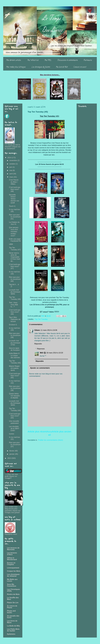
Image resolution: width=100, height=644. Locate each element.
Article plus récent (37, 432)
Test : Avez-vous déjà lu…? (14, 305)
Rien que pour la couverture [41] (15, 217)
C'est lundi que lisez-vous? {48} (15, 189)
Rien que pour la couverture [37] (15, 445)
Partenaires (88, 60)
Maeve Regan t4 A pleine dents (14, 368)
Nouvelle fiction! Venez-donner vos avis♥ (14, 199)
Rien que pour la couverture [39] (15, 335)
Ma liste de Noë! (62, 67)
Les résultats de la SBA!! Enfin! (14, 429)
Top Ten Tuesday (41, 319)
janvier (12, 454)
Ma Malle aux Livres (12, 580)
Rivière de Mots (13, 594)
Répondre (38, 344)
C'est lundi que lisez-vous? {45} (15, 376)
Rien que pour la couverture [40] (15, 279)
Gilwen (37, 330)
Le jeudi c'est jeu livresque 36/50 (15, 403)
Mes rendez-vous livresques (16, 67)
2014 (10, 158)
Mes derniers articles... (14, 60)
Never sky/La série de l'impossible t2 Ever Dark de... (15, 257)
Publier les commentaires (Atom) (51, 440)
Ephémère (11, 634)
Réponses (41, 349)
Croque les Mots (14, 571)
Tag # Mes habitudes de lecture (15, 319)
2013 (10, 458)
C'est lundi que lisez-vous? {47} (15, 266)
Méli (42, 353)
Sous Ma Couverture (12, 585)
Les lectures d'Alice (12, 554)
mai (11, 170)
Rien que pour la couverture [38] (15, 388)
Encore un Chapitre (11, 564)
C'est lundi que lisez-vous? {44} (15, 416)
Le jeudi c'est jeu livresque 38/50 (15, 292)
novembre (14, 160)
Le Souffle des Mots (13, 598)
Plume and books (11, 612)
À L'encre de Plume (12, 607)
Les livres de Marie (12, 622)
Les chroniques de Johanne (13, 575)
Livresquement (13, 568)
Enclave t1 (13, 325)
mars (12, 177)
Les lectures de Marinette (13, 549)
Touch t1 (12, 206)
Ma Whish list (33, 60)
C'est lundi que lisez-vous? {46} (15, 312)
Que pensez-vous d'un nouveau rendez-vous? (14, 232)
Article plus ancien (62, 432)
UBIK (11, 244)
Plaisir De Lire (13, 603)
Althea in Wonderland (12, 559)
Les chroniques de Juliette (41, 67)
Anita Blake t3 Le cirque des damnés (14, 355)
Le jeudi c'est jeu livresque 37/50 (15, 343)
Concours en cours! (80, 67)
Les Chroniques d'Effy (13, 590)
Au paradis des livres (13, 617)
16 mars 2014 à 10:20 (55, 353)
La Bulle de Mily (13, 626)
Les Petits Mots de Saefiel (13, 630)
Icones (12, 434)
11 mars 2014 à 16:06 (49, 330)
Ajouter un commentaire (40, 368)
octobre (13, 164)
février (12, 451)
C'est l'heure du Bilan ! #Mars (14, 182)
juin (11, 167)
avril (11, 174)
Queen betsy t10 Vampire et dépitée (14, 396)
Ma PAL (48, 60)
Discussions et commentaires (68, 60)
